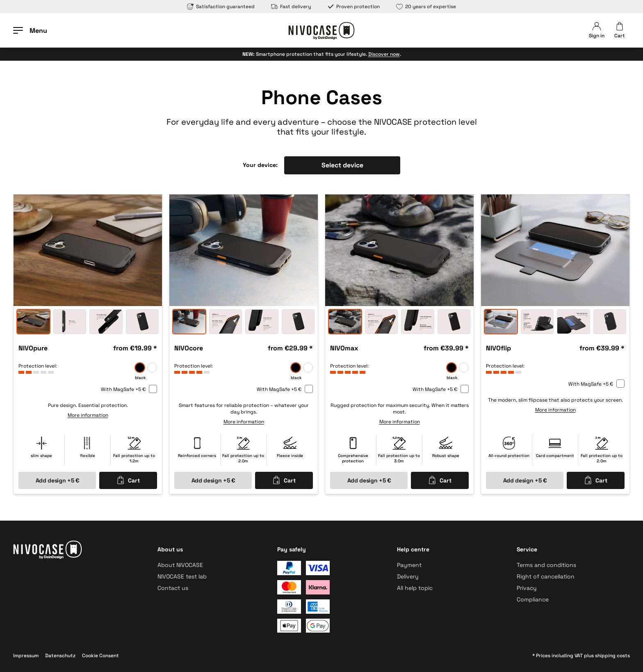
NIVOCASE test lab (182, 576)
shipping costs (612, 656)
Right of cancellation (546, 576)
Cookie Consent (100, 656)
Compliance (533, 599)
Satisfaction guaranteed (221, 7)
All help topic (415, 588)
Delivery (408, 576)
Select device (342, 165)
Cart (128, 480)
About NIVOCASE (180, 565)
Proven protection (353, 7)
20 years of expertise (426, 7)
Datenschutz (60, 656)
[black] (140, 368)
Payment (409, 565)
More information (88, 415)
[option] (88, 250)
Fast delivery (291, 7)
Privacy (527, 588)
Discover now (384, 54)
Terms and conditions (546, 565)
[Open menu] (30, 30)
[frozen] (152, 368)
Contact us (173, 588)
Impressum (26, 656)
